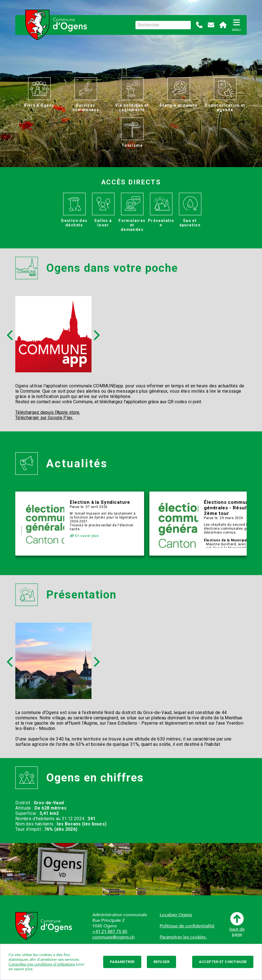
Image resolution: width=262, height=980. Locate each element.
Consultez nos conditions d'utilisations (42, 964)
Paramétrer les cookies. (183, 937)
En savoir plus (84, 536)
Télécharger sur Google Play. (44, 418)
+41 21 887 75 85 (110, 932)
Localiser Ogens (176, 915)
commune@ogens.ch (113, 937)
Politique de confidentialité (187, 926)
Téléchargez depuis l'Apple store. (48, 412)
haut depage (237, 924)
